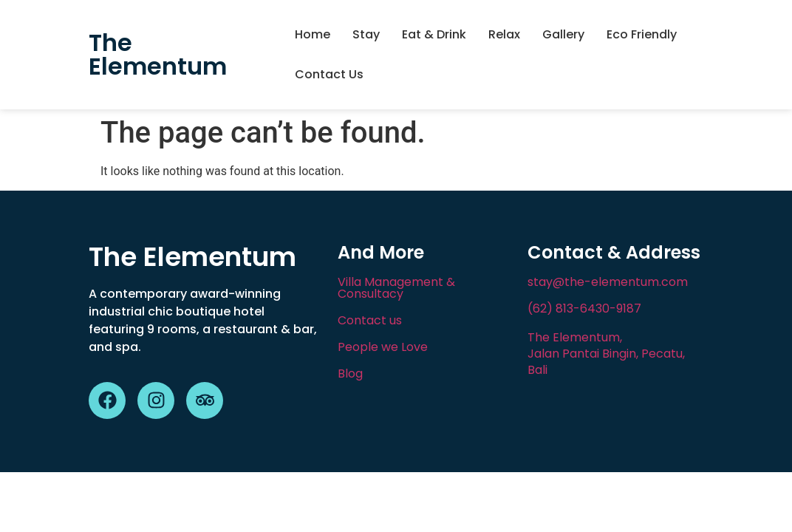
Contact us (370, 320)
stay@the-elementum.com (608, 282)
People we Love (383, 347)
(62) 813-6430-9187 (584, 308)
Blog (350, 374)
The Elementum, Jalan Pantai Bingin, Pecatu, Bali (606, 354)
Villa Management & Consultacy (396, 288)
